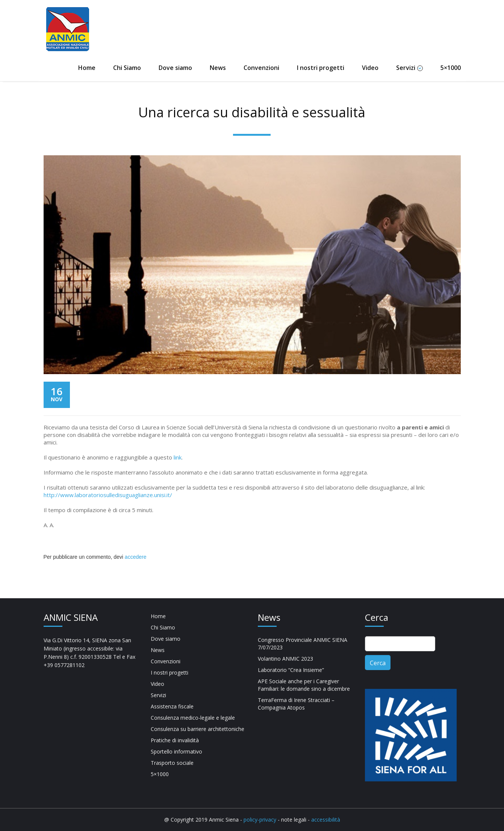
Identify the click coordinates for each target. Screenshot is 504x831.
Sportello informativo (176, 751)
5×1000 (451, 68)
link (178, 457)
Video (370, 68)
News (218, 68)
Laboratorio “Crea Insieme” (291, 670)
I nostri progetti (321, 68)
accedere (136, 557)
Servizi (409, 68)
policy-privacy (261, 820)
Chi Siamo (127, 68)
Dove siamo (175, 68)
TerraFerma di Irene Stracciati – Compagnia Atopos (296, 704)
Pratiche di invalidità (175, 740)
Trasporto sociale (172, 763)
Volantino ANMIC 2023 (285, 659)
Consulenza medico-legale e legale (193, 718)
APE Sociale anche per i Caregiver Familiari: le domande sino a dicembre (304, 685)
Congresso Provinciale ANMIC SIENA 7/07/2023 (303, 644)
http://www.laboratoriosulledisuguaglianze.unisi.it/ (108, 495)
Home (87, 68)
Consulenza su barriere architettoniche (198, 729)
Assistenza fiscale (172, 706)
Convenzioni (261, 68)
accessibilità (325, 820)
